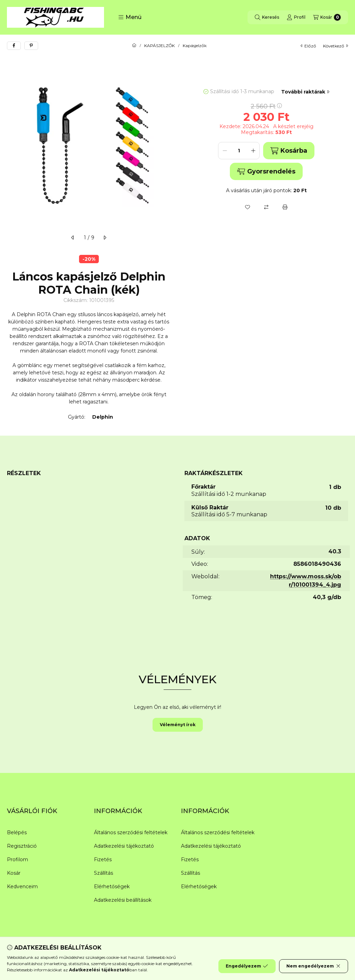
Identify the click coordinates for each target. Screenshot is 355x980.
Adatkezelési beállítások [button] (123, 900)
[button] (130, 17)
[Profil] (296, 17)
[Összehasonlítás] (266, 207)
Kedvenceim (22, 887)
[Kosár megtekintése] (327, 17)
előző (308, 46)
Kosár (14, 873)
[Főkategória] (134, 46)
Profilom (18, 859)
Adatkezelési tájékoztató (124, 846)
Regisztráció (22, 846)
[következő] (105, 238)
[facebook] (14, 46)
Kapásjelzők (195, 46)
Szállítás (103, 873)
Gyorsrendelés (266, 171)
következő (336, 46)
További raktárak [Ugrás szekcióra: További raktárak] (305, 92)
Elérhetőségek (112, 887)
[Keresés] (267, 17)
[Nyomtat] (285, 207)
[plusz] (253, 151)
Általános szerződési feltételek (131, 832)
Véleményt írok (178, 725)
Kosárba (289, 151)
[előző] (73, 238)
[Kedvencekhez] (248, 207)
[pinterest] (31, 46)
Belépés (17, 832)
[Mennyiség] (239, 151)
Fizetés (103, 859)
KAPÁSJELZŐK (159, 46)
